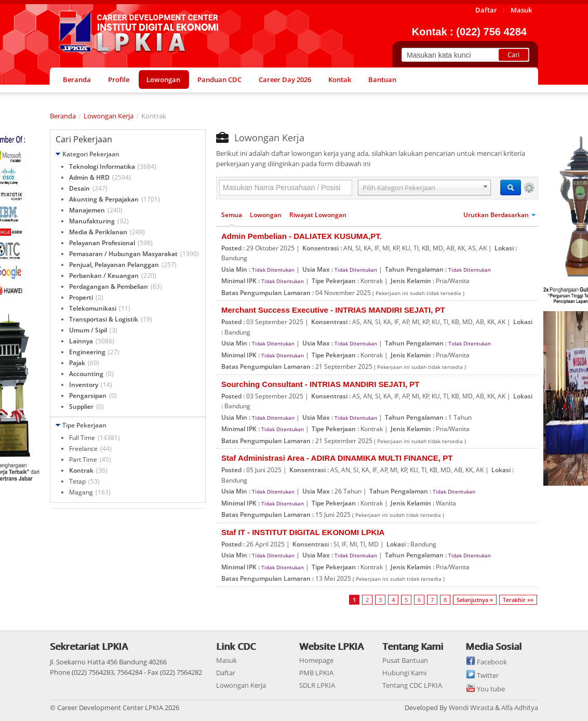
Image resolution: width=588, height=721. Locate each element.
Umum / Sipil (88, 330)
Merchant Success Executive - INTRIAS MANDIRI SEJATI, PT (333, 310)
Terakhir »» (518, 600)
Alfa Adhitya (520, 707)
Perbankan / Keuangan (104, 276)
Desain (79, 188)
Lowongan (266, 215)
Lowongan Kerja (109, 116)
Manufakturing (92, 221)
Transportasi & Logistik (104, 319)
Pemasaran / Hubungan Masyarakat (123, 254)
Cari (513, 55)
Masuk (226, 660)
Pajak (77, 363)
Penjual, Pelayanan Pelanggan (114, 265)
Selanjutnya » (475, 600)
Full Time (82, 438)
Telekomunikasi (93, 308)
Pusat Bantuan (405, 660)
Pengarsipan (88, 396)
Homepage (316, 660)
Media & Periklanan (98, 232)
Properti (81, 297)
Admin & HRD (89, 177)
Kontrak (81, 470)
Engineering (87, 352)
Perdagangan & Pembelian (109, 286)
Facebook (492, 662)
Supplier (81, 406)
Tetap (77, 481)
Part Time (83, 459)
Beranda (63, 116)
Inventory (84, 385)
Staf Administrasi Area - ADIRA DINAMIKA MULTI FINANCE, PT (337, 458)
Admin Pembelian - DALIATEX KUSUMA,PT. (302, 236)
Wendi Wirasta (471, 707)
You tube (491, 689)
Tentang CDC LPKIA (412, 685)
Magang (81, 492)
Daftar (226, 673)
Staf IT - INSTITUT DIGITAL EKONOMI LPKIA (303, 532)
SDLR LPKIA (317, 685)
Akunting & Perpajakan (104, 199)
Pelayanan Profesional (102, 243)
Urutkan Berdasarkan (499, 215)
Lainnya (81, 341)
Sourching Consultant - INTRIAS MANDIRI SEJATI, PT (320, 384)
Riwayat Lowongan (318, 215)
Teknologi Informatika (102, 166)
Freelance (83, 449)
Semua (232, 215)
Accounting (86, 374)
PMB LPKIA (316, 673)
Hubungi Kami (404, 673)
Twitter (488, 675)
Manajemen (87, 210)
